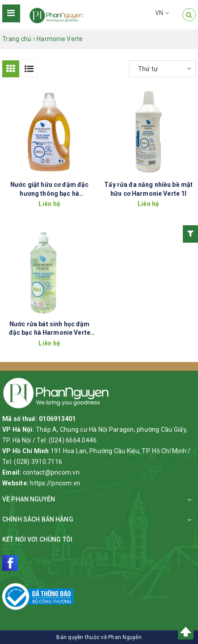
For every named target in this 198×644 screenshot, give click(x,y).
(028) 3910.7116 (38, 462)
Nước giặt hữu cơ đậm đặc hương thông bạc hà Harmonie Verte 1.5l (49, 193)
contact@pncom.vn (51, 472)
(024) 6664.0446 (73, 440)
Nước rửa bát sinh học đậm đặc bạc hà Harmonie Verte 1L (50, 333)
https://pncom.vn (55, 483)
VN (162, 13)
